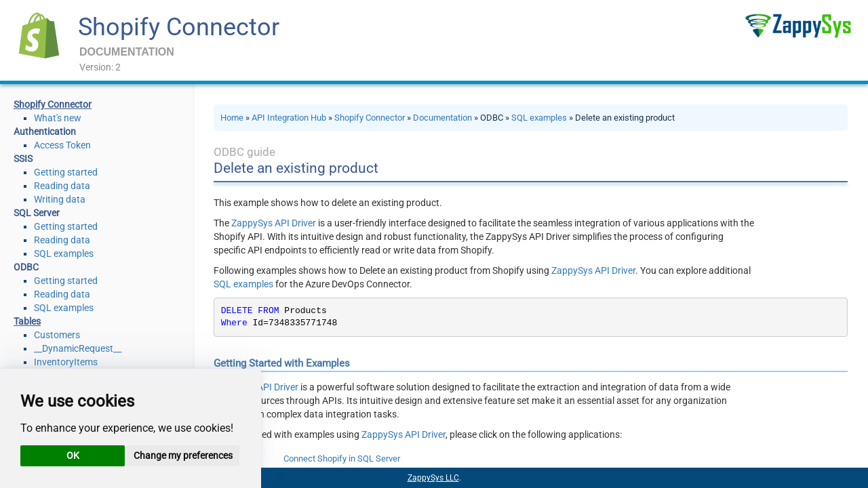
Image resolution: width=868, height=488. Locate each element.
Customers (57, 335)
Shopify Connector (179, 27)
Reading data (62, 186)
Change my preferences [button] (183, 455)
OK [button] (73, 455)
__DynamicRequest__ (78, 348)
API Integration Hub (289, 118)
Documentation (442, 118)
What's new (58, 118)
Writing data (60, 199)
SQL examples (64, 253)
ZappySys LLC (433, 478)
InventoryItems (66, 362)
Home (232, 118)
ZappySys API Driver (274, 223)
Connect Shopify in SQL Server (342, 459)
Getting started (66, 172)
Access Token (62, 145)
